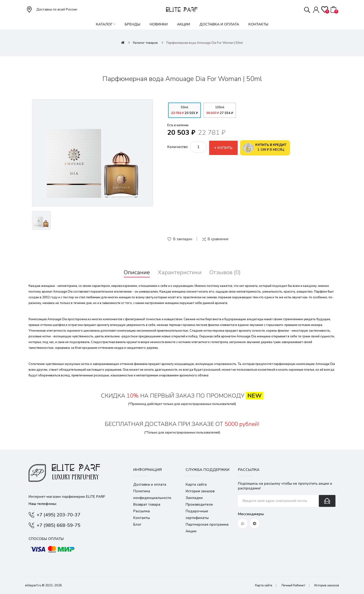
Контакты (142, 518)
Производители (199, 504)
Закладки (194, 498)
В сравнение (218, 239)
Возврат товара (147, 504)
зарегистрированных (196, 404)
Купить (225, 148)
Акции (191, 531)
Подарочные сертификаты (197, 514)
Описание (137, 272)
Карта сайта (196, 484)
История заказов (200, 491)
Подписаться (327, 501)
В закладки (183, 239)
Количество (177, 147)
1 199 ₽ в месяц (265, 148)
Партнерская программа (207, 524)
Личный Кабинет (293, 585)
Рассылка (142, 511)
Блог (137, 524)
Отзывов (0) (225, 272)
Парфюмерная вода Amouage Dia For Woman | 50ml (205, 43)
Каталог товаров (145, 43)
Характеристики (180, 272)
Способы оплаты (46, 539)
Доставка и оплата (150, 484)
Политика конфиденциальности (152, 494)
